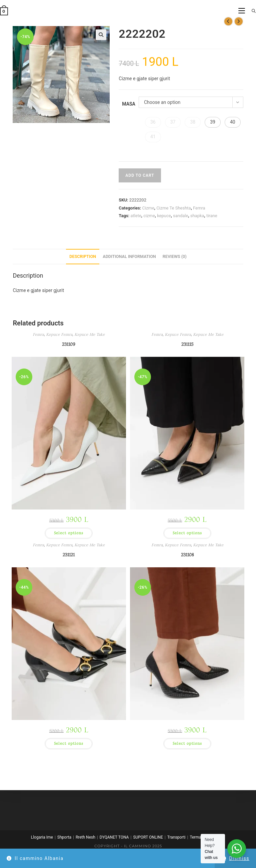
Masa (129, 104)
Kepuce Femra (59, 335)
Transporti (176, 837)
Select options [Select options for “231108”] (187, 744)
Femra (199, 208)
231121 (69, 555)
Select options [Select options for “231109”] (69, 533)
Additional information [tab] (129, 256)
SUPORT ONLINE (148, 837)
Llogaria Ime (42, 837)
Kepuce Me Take (89, 335)
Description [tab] (83, 256)
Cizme (148, 208)
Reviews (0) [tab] (175, 256)
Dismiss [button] (239, 858)
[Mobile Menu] (242, 11)
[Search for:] (251, 11)
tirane (212, 216)
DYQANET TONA (114, 837)
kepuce (164, 216)
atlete (136, 216)
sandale (180, 216)
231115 (187, 344)
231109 (69, 344)
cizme (149, 216)
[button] (101, 35)
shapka (197, 216)
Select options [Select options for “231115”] (187, 533)
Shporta (64, 837)
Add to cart (140, 175)
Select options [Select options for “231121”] (69, 744)
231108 (187, 555)
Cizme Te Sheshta (174, 208)
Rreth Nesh (85, 837)
